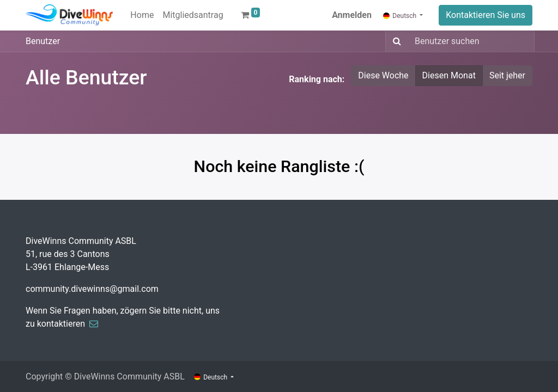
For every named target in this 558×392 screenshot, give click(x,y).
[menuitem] (142, 15)
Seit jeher (507, 75)
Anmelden (352, 15)
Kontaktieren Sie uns (486, 15)
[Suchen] (395, 41)
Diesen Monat (449, 75)
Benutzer (43, 41)
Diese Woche (383, 75)
